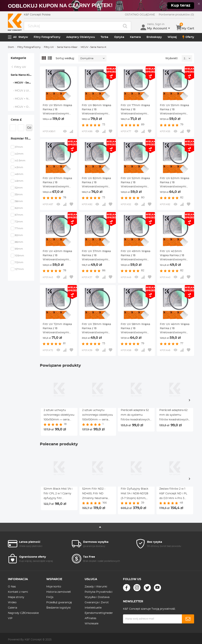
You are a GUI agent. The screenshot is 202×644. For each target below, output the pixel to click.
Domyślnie (87, 59)
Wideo (12, 603)
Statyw (23, 37)
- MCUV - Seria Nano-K (22, 83)
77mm (19, 229)
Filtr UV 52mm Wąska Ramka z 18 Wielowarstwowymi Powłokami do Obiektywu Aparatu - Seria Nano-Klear (135, 183)
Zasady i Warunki (96, 587)
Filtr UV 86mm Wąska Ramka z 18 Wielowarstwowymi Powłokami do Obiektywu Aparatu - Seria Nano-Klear (97, 110)
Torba (104, 37)
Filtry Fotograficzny (47, 37)
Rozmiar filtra (22, 139)
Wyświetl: (172, 58)
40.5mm (20, 161)
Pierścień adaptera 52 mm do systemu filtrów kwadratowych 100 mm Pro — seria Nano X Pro (135, 416)
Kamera (135, 37)
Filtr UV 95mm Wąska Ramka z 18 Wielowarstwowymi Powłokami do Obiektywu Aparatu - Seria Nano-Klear (57, 110)
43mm (19, 168)
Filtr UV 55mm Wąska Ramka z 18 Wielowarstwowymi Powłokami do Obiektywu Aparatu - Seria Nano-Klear (174, 110)
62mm (19, 208)
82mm (19, 235)
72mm (19, 222)
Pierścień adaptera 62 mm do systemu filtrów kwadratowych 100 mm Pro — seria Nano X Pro (174, 416)
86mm (19, 242)
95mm (19, 249)
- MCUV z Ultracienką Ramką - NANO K (23, 91)
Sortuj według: (65, 58)
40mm (19, 154)
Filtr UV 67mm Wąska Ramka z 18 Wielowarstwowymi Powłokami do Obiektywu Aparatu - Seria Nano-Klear (57, 183)
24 (185, 59)
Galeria (13, 608)
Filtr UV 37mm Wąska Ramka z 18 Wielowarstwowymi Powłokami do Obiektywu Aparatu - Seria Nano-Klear (96, 256)
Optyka (119, 37)
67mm (19, 215)
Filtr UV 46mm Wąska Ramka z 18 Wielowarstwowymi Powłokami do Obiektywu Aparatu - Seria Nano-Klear (175, 329)
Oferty (188, 37)
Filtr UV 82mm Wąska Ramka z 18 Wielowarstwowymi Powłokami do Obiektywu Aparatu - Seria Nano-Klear (96, 183)
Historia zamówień (58, 592)
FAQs (50, 597)
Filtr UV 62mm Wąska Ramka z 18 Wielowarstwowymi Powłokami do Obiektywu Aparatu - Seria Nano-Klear (175, 183)
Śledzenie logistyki (58, 608)
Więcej (172, 37)
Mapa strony (16, 597)
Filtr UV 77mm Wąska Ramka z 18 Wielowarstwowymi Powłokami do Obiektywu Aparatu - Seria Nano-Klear (135, 110)
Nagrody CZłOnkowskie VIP (23, 616)
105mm (19, 256)
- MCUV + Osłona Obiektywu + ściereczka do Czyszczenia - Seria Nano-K (23, 107)
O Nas (12, 587)
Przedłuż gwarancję (59, 603)
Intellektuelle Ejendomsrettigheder (99, 610)
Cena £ (16, 120)
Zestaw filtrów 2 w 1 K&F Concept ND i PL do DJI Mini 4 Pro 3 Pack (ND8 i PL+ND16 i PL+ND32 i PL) (174, 494)
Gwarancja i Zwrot (97, 603)
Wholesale (92, 624)
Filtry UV (49, 47)
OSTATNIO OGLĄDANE (140, 15)
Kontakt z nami (18, 592)
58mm (19, 201)
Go (29, 128)
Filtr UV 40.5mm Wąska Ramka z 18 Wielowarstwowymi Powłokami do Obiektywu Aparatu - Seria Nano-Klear (174, 256)
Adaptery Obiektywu (81, 37)
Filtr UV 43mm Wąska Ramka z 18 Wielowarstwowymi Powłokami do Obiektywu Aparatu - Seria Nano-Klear (57, 256)
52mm (19, 188)
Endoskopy (154, 37)
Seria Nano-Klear (67, 47)
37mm (19, 147)
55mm (19, 195)
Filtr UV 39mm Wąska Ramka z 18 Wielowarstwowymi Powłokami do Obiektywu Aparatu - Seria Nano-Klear (96, 329)
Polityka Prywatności (99, 592)
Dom (11, 47)
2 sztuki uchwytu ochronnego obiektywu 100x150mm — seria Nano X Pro (59, 416)
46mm (19, 174)
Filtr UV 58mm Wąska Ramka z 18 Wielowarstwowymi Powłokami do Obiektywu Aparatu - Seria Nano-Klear (135, 329)
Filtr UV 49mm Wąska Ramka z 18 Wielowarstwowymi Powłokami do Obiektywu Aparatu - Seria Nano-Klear (136, 256)
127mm (19, 269)
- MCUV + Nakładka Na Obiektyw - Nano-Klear (23, 99)
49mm (19, 181)
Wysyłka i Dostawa (97, 597)
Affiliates (90, 618)
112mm (19, 263)
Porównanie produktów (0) (176, 15)
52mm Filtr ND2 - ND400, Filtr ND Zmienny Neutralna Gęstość (95, 494)
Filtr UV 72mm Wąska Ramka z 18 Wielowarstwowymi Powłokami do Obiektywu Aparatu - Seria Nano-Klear (57, 329)
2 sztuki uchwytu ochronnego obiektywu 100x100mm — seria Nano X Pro (98, 416)
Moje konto (54, 587)
